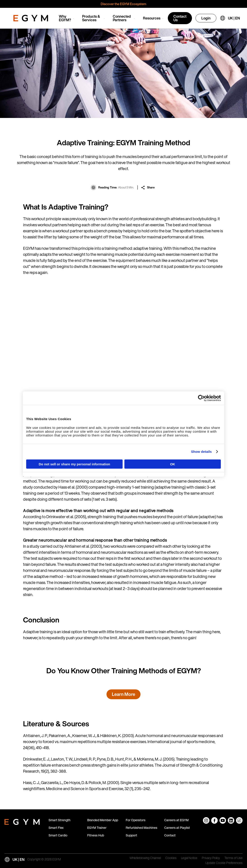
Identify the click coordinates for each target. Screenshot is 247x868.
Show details (201, 452)
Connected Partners (122, 18)
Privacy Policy (211, 858)
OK (173, 464)
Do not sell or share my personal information (74, 464)
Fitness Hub (96, 835)
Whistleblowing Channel (145, 858)
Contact (170, 835)
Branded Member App (103, 820)
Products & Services (91, 18)
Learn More (123, 694)
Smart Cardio (58, 835)
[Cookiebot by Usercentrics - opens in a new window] (201, 398)
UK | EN (234, 18)
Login (206, 18)
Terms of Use (233, 858)
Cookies (171, 858)
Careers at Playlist (177, 828)
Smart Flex (56, 828)
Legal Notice (189, 858)
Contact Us (180, 18)
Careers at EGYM (176, 820)
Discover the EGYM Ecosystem (123, 4)
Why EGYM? (65, 18)
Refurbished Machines (142, 828)
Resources (152, 18)
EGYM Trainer (97, 828)
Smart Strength (60, 820)
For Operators (136, 820)
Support (131, 835)
